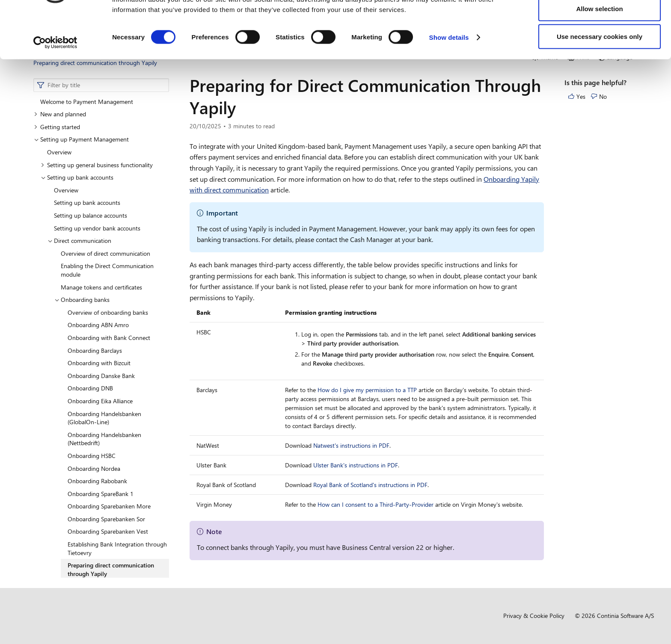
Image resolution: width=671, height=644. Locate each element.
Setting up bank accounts (87, 202)
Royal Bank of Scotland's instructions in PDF (370, 485)
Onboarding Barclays (95, 350)
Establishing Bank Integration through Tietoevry (117, 548)
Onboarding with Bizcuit (99, 363)
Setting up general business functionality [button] (97, 165)
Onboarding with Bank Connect (109, 338)
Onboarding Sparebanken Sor (106, 519)
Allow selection (599, 51)
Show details (449, 79)
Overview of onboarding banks (108, 312)
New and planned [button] (60, 114)
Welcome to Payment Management (87, 102)
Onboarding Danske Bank (101, 376)
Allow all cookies (600, 22)
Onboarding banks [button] (82, 300)
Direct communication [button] (79, 241)
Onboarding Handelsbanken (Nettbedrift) (104, 439)
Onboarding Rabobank (97, 481)
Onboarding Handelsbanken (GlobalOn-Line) (104, 418)
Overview (59, 152)
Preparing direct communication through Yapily (111, 569)
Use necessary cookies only (600, 78)
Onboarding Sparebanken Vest (108, 531)
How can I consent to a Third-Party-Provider (376, 504)
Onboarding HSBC (92, 456)
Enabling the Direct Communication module (107, 270)
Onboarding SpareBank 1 (101, 494)
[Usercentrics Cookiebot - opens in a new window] (55, 85)
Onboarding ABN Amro (98, 325)
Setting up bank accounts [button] (77, 177)
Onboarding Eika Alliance (100, 401)
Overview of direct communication (105, 253)
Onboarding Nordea (94, 468)
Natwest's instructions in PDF (351, 445)
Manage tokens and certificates (101, 287)
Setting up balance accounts (91, 215)
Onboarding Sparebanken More (109, 506)
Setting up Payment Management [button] (81, 139)
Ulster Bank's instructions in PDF (356, 465)
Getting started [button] (57, 127)
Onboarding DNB (90, 388)
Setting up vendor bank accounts (97, 228)
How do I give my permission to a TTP (367, 390)
